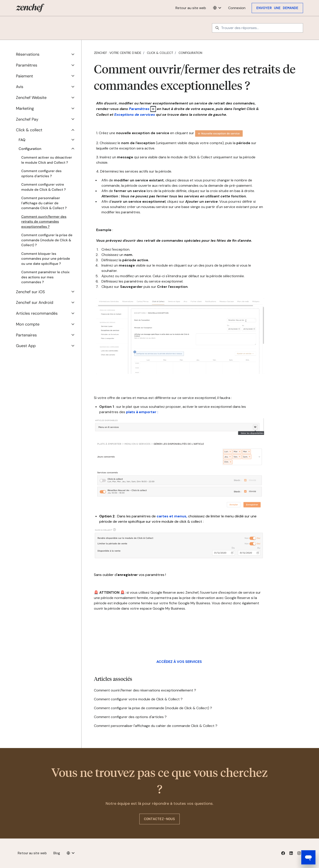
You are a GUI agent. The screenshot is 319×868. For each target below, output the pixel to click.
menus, (180, 516)
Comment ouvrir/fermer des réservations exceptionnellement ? (145, 690)
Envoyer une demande (277, 8)
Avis (20, 87)
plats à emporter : (142, 412)
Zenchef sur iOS (30, 292)
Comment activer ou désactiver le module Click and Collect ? (47, 160)
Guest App (26, 346)
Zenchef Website (31, 98)
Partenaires (26, 335)
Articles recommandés (37, 313)
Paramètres (139, 109)
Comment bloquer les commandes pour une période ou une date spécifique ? (46, 259)
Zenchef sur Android (35, 302)
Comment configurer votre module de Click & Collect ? (138, 699)
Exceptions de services (135, 115)
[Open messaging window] (308, 857)
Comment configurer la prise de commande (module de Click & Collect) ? (153, 708)
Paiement (24, 76)
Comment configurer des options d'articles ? (130, 717)
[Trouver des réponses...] (258, 28)
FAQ (22, 140)
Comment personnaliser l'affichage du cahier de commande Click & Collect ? (156, 726)
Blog (57, 853)
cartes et (165, 516)
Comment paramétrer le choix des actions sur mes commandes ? (45, 277)
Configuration (190, 53)
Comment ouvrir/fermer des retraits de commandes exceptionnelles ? (44, 222)
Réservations (28, 54)
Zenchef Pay (27, 119)
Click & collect (160, 53)
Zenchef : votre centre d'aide (118, 53)
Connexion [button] (237, 8)
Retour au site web (191, 8)
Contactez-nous (159, 819)
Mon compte (28, 324)
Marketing (25, 108)
